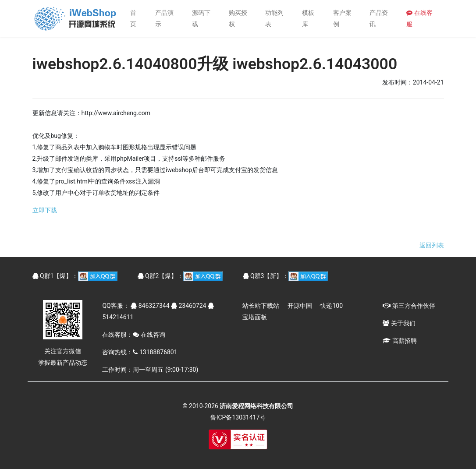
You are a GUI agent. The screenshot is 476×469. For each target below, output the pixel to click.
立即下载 (45, 210)
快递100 (331, 306)
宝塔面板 (255, 317)
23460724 (188, 306)
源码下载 (201, 18)
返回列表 (432, 245)
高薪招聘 (400, 341)
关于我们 (399, 323)
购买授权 (238, 18)
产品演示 (164, 18)
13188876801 (155, 352)
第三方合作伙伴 (409, 306)
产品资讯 (379, 18)
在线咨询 (149, 335)
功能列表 (274, 18)
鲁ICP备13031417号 (238, 417)
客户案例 (342, 18)
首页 (133, 18)
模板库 (308, 18)
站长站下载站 (261, 306)
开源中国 (300, 306)
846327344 (150, 306)
